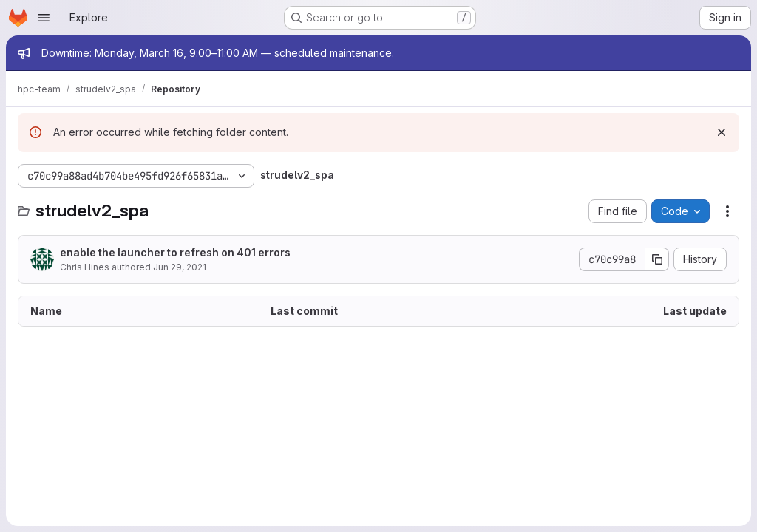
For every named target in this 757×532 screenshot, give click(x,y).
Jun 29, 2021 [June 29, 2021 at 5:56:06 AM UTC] (180, 267)
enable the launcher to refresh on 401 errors (175, 252)
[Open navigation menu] (44, 18)
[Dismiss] (722, 132)
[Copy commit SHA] (657, 259)
